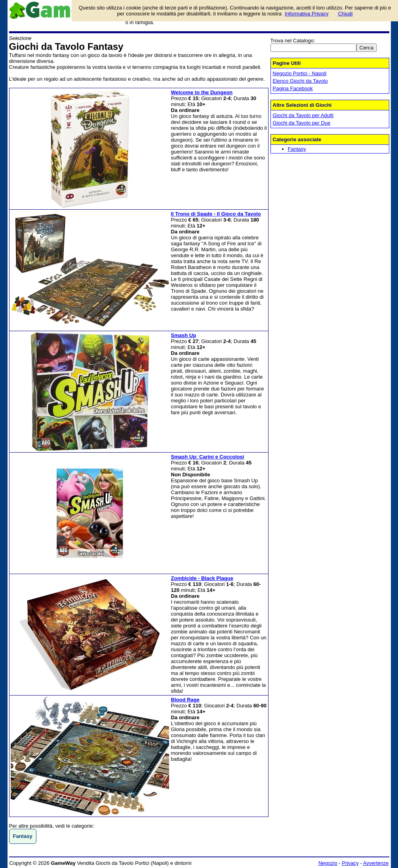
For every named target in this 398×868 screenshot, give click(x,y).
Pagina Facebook (293, 88)
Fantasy (297, 149)
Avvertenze (376, 863)
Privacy (350, 863)
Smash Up (184, 335)
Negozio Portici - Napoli (300, 73)
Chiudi (346, 14)
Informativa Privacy (307, 14)
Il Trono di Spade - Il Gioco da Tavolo (216, 214)
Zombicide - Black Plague (202, 578)
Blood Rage (185, 700)
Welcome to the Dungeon (202, 92)
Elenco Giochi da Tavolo (300, 81)
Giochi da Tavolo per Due (302, 123)
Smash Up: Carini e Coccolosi (208, 457)
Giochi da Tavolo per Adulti (303, 115)
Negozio (328, 863)
